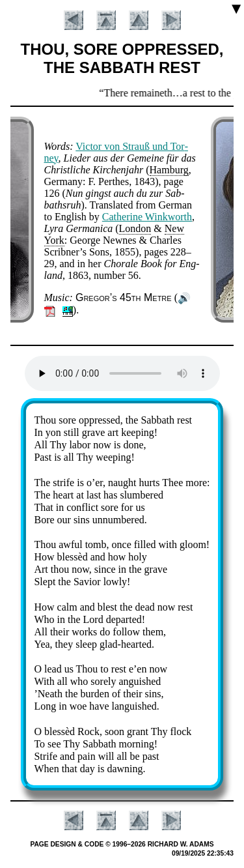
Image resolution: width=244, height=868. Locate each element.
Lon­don (135, 228)
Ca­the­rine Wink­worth (147, 217)
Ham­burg (169, 170)
